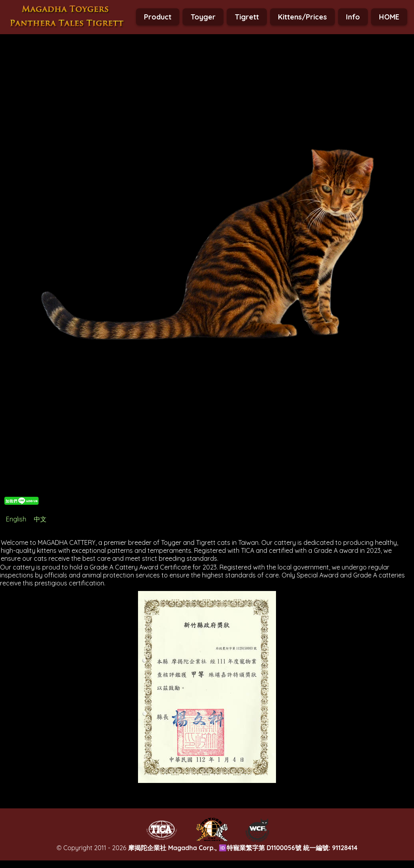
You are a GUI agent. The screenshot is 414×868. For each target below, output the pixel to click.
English (16, 519)
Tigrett (247, 17)
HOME (389, 17)
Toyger (203, 17)
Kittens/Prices (302, 17)
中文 (40, 519)
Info (353, 17)
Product (158, 17)
